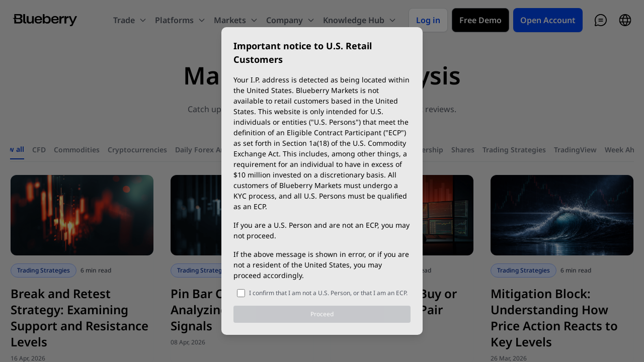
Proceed (322, 314)
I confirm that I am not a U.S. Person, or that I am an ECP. (328, 293)
